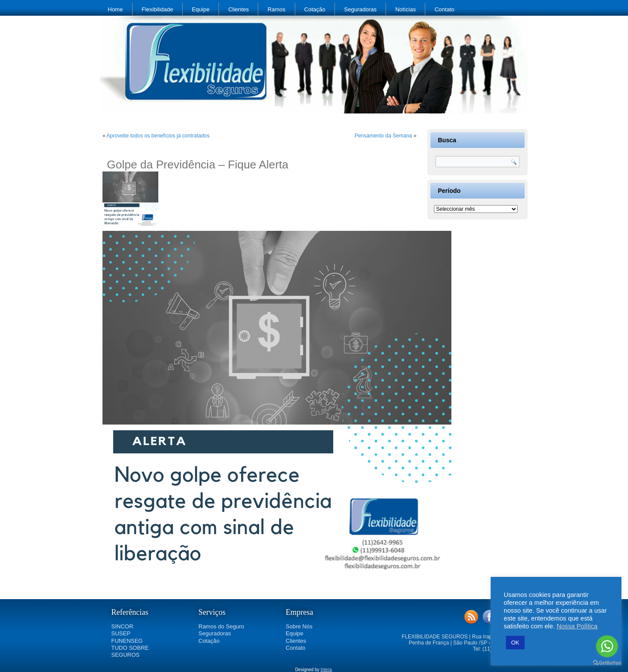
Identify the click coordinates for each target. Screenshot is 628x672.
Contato (444, 9)
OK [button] (515, 643)
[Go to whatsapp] (607, 646)
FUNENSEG (127, 641)
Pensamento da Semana (383, 136)
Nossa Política (577, 626)
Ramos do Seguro (221, 626)
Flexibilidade (157, 9)
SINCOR (122, 626)
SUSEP (121, 633)
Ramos (276, 9)
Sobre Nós (299, 626)
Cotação (315, 9)
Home (115, 9)
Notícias (405, 9)
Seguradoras (360, 9)
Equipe (201, 9)
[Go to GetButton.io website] (607, 663)
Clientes (238, 9)
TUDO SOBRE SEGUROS (130, 651)
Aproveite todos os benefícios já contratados (158, 136)
